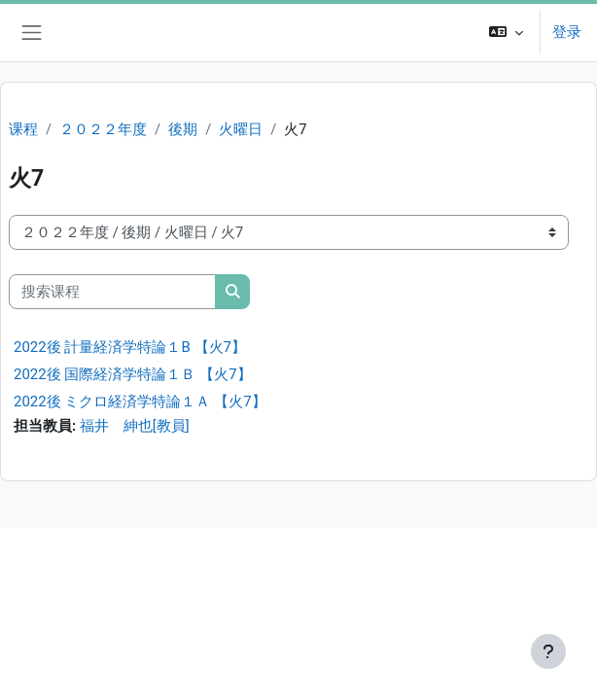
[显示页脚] (548, 651)
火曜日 (241, 129)
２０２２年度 (103, 129)
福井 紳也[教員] (135, 426)
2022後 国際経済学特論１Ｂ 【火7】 (133, 374)
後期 (183, 129)
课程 (23, 129)
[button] (506, 33)
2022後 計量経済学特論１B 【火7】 (130, 347)
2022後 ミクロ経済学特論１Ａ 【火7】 (140, 402)
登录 (567, 32)
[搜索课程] (112, 292)
